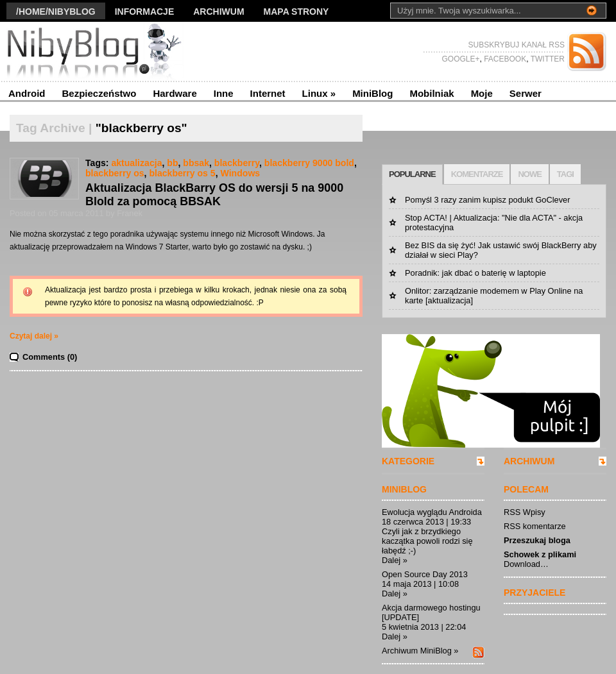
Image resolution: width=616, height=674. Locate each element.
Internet (268, 93)
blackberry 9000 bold (309, 163)
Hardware (175, 93)
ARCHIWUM (529, 461)
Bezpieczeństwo (99, 93)
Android (27, 93)
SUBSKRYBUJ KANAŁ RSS (517, 45)
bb (172, 163)
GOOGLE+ (460, 59)
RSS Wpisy (525, 512)
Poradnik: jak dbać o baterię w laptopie (475, 273)
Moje (482, 93)
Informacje (145, 12)
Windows (241, 173)
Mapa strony (296, 12)
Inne (224, 93)
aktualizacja (136, 163)
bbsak (196, 163)
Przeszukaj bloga (537, 540)
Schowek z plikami (540, 554)
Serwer (526, 93)
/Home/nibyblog (56, 12)
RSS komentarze (535, 526)
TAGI (565, 174)
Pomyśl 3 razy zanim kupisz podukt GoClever (487, 200)
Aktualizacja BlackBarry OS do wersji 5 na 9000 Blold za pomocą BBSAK (214, 195)
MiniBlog (372, 93)
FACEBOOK (504, 59)
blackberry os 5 (182, 173)
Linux (319, 93)
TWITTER (547, 59)
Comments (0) (50, 357)
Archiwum (218, 12)
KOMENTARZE (477, 174)
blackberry (237, 163)
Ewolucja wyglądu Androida (432, 512)
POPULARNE (412, 174)
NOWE (529, 174)
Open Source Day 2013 (425, 574)
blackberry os (115, 173)
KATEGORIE (408, 461)
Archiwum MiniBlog (417, 651)
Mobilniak (432, 93)
